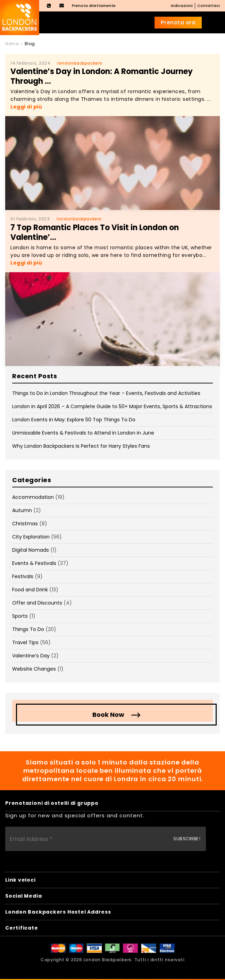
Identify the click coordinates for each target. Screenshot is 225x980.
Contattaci (209, 6)
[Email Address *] (106, 839)
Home (12, 44)
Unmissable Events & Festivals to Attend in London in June (83, 433)
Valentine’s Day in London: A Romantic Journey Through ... (102, 76)
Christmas (25, 524)
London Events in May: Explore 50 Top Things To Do (74, 420)
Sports (20, 616)
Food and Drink (30, 590)
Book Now (108, 715)
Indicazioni (182, 6)
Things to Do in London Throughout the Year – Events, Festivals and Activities (106, 393)
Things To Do (28, 629)
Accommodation (33, 497)
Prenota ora (178, 22)
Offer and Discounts (37, 603)
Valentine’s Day (31, 656)
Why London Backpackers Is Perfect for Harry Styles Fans (81, 446)
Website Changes (34, 669)
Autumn (22, 510)
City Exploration (31, 537)
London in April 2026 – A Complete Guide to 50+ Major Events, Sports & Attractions (112, 406)
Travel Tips (25, 642)
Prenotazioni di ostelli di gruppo (52, 803)
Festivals (23, 576)
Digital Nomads (31, 550)
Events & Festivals (34, 563)
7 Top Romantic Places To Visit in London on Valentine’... (95, 232)
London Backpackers (108, 960)
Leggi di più (26, 107)
